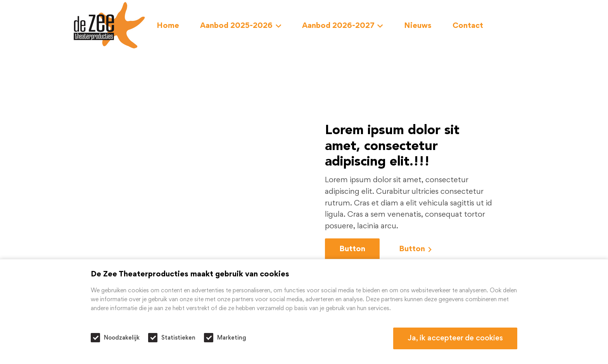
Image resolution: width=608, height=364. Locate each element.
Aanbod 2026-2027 (343, 26)
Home (168, 26)
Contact (468, 26)
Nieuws (418, 26)
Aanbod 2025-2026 (241, 26)
